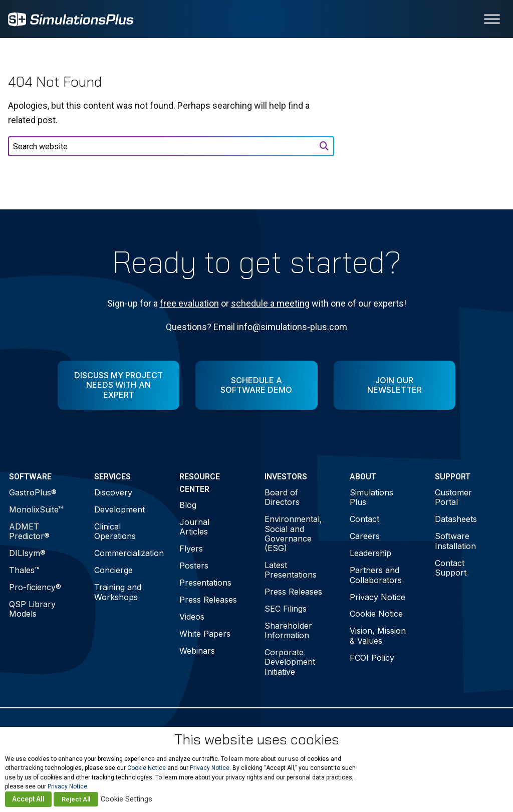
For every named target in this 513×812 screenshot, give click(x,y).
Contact (364, 519)
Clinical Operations (115, 531)
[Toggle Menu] (492, 19)
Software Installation (455, 541)
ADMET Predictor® (29, 531)
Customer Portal (453, 497)
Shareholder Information (288, 630)
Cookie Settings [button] (126, 799)
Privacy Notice (377, 597)
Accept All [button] (28, 799)
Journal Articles (194, 527)
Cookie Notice (376, 614)
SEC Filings (286, 609)
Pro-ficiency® (35, 587)
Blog (188, 505)
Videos (192, 617)
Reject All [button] (76, 799)
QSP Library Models (32, 609)
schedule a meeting (270, 303)
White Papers (205, 634)
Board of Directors (282, 497)
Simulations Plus (371, 497)
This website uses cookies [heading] (257, 740)
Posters (194, 566)
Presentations (205, 583)
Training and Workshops (118, 592)
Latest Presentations (291, 570)
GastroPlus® (33, 492)
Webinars (197, 651)
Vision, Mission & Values (378, 635)
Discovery (113, 492)
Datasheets (456, 519)
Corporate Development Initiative (290, 662)
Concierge (113, 570)
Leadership (370, 553)
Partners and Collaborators (376, 575)
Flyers (191, 549)
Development (119, 509)
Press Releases (208, 600)
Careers (365, 536)
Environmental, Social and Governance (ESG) (293, 533)
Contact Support (451, 568)
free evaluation (189, 303)
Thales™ (24, 570)
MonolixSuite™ (36, 509)
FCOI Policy (372, 658)
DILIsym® (27, 553)
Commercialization (129, 553)
